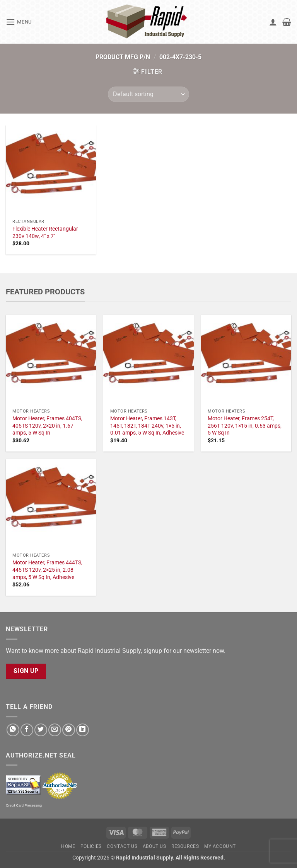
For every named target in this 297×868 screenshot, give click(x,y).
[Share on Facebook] (27, 730)
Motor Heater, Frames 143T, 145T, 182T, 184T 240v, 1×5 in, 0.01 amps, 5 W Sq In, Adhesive (147, 426)
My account (220, 846)
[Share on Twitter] (41, 730)
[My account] (273, 22)
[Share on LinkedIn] (83, 730)
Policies (91, 846)
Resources (185, 846)
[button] (19, 22)
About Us (154, 846)
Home (68, 846)
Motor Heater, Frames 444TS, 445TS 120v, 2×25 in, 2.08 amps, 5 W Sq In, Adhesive (47, 570)
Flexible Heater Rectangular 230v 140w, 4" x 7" (45, 233)
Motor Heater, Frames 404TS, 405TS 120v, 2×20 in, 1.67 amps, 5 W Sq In (47, 426)
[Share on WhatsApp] (13, 730)
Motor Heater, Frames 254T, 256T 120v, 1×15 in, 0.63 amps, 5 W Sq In (245, 426)
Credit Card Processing (24, 805)
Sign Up (26, 671)
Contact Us (122, 846)
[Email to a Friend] (55, 730)
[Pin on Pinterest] (69, 730)
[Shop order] (148, 94)
